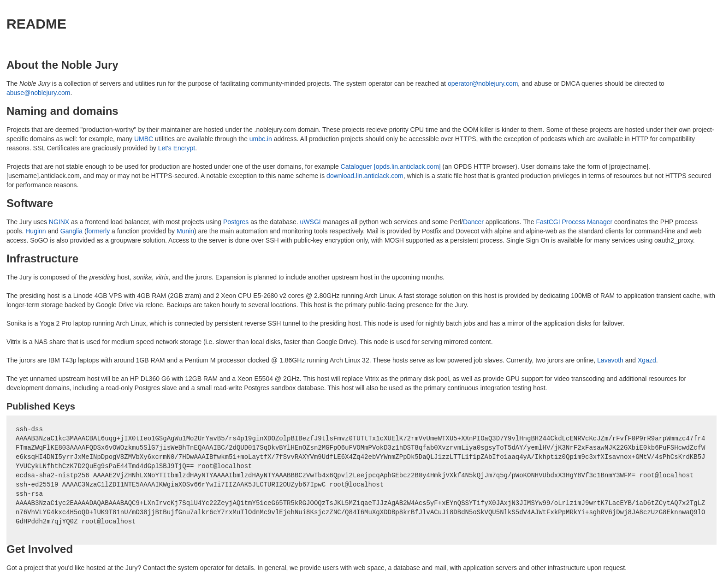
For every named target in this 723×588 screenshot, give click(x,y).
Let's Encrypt (177, 148)
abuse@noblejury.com (38, 93)
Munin (185, 231)
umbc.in (261, 139)
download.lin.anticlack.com (365, 176)
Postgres (236, 222)
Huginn (36, 231)
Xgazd (647, 360)
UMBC (144, 139)
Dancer (473, 222)
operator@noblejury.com (483, 83)
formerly (98, 231)
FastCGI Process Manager (574, 222)
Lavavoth (610, 360)
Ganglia (71, 231)
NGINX (59, 222)
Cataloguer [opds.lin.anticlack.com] (391, 166)
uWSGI (311, 222)
